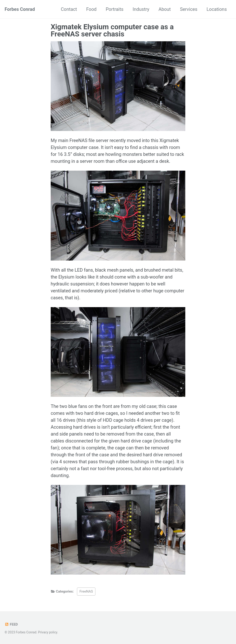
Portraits (115, 9)
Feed (11, 624)
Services (189, 9)
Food (91, 9)
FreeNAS (86, 591)
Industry (141, 9)
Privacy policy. (48, 632)
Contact (69, 9)
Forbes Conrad (20, 9)
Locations (217, 9)
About (165, 9)
